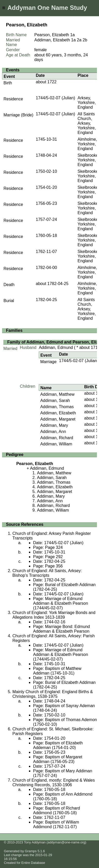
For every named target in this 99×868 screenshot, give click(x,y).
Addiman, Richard (57, 438)
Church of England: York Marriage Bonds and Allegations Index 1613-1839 (54, 615)
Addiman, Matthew (58, 394)
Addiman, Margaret (58, 419)
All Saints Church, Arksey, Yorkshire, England (87, 123)
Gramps (31, 851)
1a (72, 35)
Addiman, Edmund (56, 347)
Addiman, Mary (54, 425)
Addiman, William (56, 444)
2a (79, 40)
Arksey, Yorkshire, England (87, 103)
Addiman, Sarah (55, 401)
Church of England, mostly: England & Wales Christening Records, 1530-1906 (54, 783)
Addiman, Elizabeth (58, 413)
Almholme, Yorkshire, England (87, 144)
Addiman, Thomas (57, 407)
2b (85, 40)
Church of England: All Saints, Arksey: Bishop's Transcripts (47, 573)
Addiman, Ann (53, 432)
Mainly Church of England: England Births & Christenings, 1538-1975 (53, 694)
